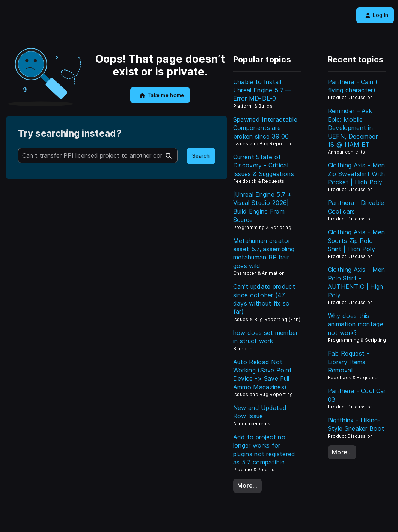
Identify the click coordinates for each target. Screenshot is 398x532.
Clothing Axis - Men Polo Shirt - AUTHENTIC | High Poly (357, 282)
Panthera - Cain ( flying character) (353, 86)
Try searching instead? (70, 133)
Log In (377, 15)
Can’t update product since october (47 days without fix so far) (264, 299)
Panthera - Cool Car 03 (357, 395)
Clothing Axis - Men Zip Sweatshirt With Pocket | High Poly (357, 174)
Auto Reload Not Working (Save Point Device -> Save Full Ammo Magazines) (263, 375)
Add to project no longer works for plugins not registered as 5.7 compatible (264, 450)
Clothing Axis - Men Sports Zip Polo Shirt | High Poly (357, 240)
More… (247, 485)
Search (201, 156)
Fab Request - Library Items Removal (349, 362)
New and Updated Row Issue (260, 412)
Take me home (162, 95)
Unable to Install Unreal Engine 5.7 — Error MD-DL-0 (262, 90)
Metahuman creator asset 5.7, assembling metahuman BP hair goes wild (264, 253)
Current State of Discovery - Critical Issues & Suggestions (264, 165)
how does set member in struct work (266, 337)
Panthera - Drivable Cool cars (356, 207)
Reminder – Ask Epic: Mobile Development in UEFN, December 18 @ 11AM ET (353, 128)
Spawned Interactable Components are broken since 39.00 (265, 128)
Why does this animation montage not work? (356, 324)
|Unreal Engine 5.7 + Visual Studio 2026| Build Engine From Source (263, 207)
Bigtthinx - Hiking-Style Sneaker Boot (356, 424)
